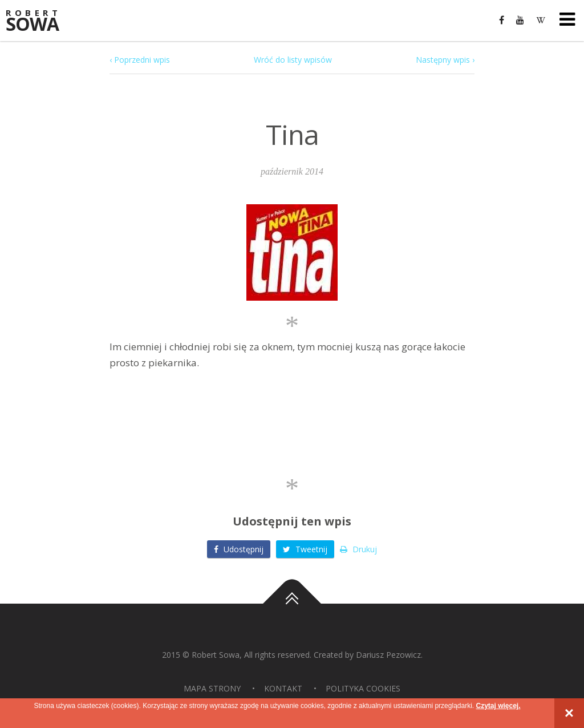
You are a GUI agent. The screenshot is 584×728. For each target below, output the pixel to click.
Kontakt (283, 688)
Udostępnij (239, 549)
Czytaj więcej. (498, 706)
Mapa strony (212, 688)
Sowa (40, 21)
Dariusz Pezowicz (388, 655)
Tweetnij (305, 549)
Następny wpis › (445, 60)
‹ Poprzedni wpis (140, 60)
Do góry (292, 604)
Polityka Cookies (363, 688)
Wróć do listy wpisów (293, 60)
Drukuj (358, 549)
